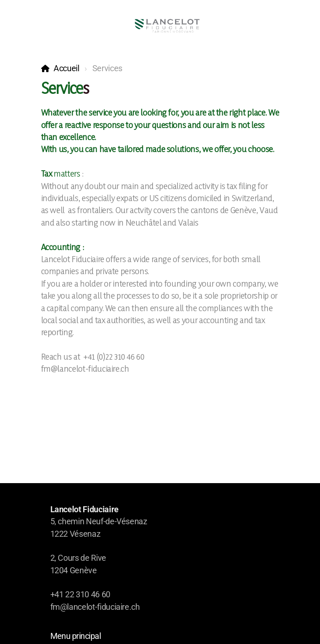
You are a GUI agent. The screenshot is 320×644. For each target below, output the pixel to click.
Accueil (66, 68)
